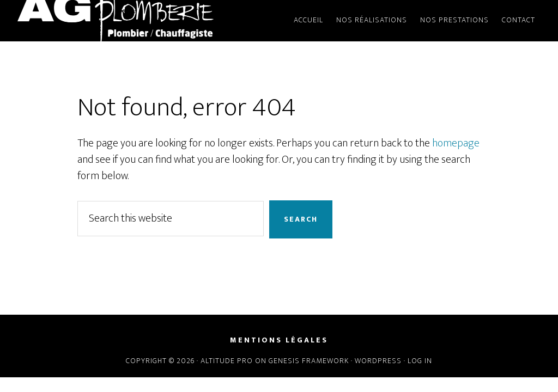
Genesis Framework (309, 361)
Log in (420, 361)
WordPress (378, 361)
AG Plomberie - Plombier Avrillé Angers (116, 21)
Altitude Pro (227, 361)
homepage (456, 143)
